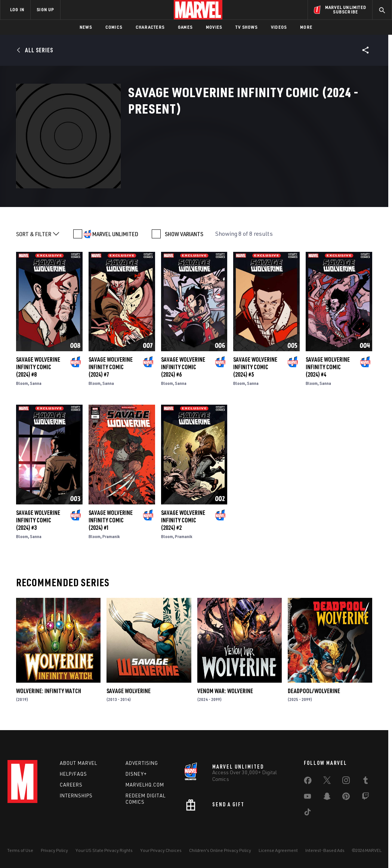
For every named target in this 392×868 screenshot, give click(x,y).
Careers (71, 785)
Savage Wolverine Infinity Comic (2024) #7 (111, 367)
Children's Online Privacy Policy (220, 850)
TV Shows (246, 27)
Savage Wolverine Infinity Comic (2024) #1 (111, 520)
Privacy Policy (54, 850)
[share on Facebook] (308, 782)
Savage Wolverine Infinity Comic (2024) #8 (38, 367)
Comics (114, 27)
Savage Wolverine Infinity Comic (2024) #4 (328, 367)
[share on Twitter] (327, 782)
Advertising (142, 763)
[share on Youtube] (308, 798)
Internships (76, 796)
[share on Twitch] (365, 798)
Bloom (22, 383)
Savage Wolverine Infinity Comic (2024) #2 (183, 520)
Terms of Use (20, 850)
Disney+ (136, 774)
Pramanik (111, 536)
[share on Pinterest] (346, 798)
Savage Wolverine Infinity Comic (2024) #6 (183, 367)
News (86, 27)
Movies (214, 27)
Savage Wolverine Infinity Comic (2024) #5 (255, 367)
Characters (150, 27)
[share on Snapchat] (327, 798)
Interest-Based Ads (325, 850)
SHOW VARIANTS (184, 234)
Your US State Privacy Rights (104, 850)
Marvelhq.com (145, 785)
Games (185, 27)
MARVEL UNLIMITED (115, 234)
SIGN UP (45, 10)
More (306, 27)
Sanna (36, 383)
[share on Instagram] (346, 782)
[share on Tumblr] (365, 782)
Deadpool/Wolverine (314, 691)
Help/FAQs (73, 774)
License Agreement (278, 850)
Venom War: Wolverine (225, 691)
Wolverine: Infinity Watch (49, 691)
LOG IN (17, 10)
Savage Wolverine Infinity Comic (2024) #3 (38, 520)
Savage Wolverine (129, 691)
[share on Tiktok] (308, 813)
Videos (279, 27)
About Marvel (78, 763)
